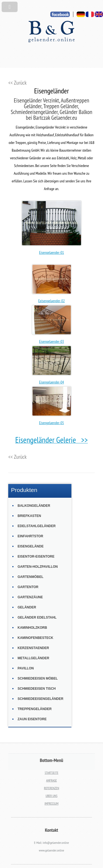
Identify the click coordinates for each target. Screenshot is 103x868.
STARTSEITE (52, 773)
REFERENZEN (51, 788)
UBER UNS (51, 796)
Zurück (20, 83)
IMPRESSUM (51, 803)
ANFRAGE (51, 780)
